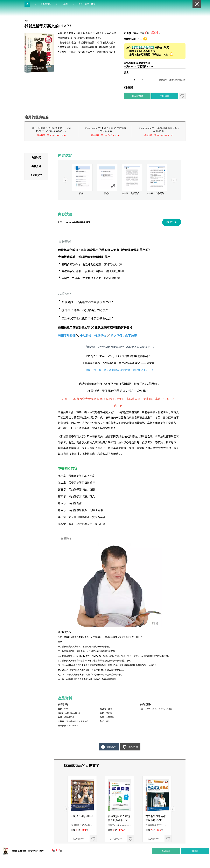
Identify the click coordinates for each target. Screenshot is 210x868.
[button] (174, 180)
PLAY (170, 222)
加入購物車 (76, 839)
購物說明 (110, 747)
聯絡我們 (133, 747)
